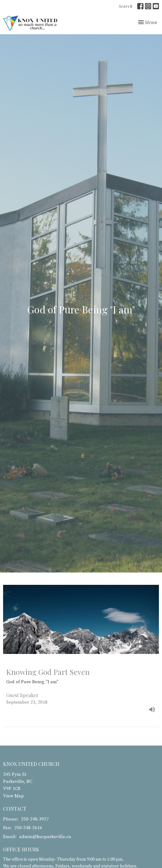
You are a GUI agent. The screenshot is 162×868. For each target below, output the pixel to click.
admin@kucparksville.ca (45, 837)
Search (126, 6)
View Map (13, 796)
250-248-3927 (35, 819)
